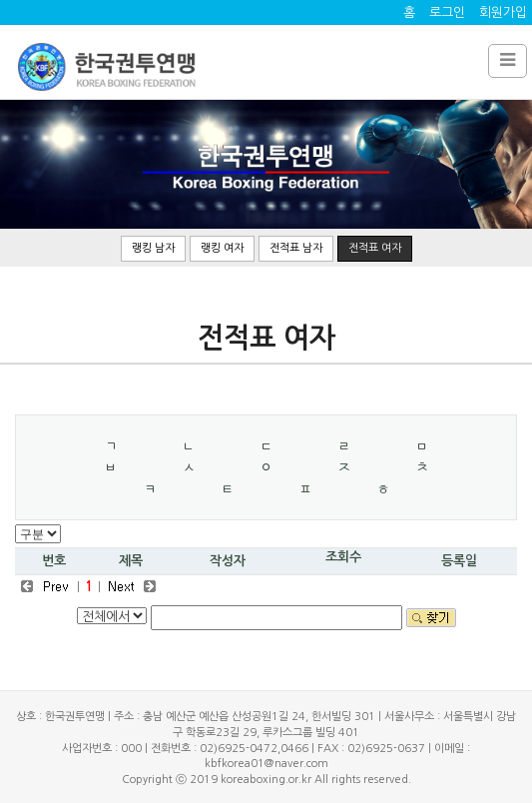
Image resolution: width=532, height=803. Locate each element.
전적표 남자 (296, 248)
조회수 (343, 557)
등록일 (459, 561)
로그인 (447, 12)
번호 (54, 561)
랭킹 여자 (222, 248)
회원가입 (503, 12)
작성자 (228, 561)
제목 (131, 561)
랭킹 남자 (153, 248)
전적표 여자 (375, 248)
